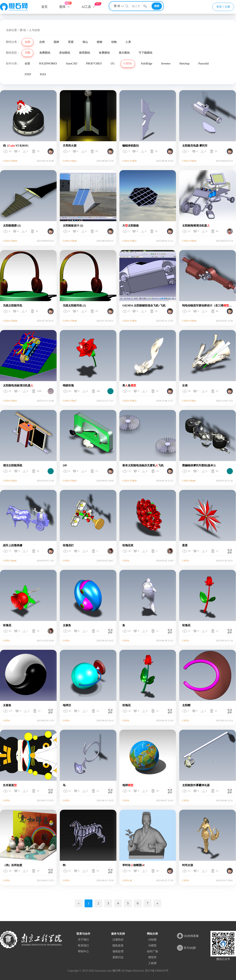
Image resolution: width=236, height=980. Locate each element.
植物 (100, 42)
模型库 (152, 957)
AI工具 (86, 7)
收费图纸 (104, 53)
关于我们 (83, 940)
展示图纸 (124, 53)
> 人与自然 (33, 30)
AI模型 (152, 946)
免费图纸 (45, 53)
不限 (28, 53)
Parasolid (204, 64)
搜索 (157, 6)
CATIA (128, 64)
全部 (28, 42)
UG (112, 64)
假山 (85, 42)
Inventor (166, 64)
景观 (71, 42)
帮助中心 (83, 951)
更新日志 (118, 957)
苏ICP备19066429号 (157, 971)
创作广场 (152, 951)
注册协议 (118, 940)
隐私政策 (118, 946)
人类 (128, 42)
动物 (114, 42)
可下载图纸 (146, 53)
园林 (56, 42)
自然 (42, 42)
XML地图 (15, 968)
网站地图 (5, 968)
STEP (28, 74)
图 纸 (23, 30)
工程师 (152, 963)
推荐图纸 (85, 53)
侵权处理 (118, 951)
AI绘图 (152, 940)
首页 (44, 7)
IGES (43, 74)
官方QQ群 (186, 948)
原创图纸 (65, 53)
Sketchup (184, 64)
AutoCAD (72, 64)
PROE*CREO (94, 64)
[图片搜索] (145, 6)
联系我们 (83, 946)
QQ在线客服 (188, 936)
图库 (63, 7)
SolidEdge (147, 64)
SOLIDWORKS (48, 64)
